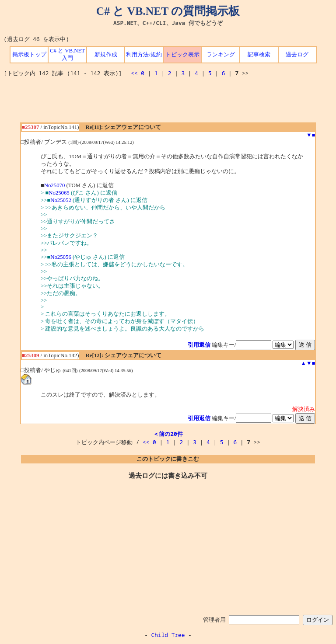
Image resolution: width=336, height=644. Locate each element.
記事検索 (259, 55)
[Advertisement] (168, 103)
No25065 (59, 193)
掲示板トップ (29, 55)
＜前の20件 (168, 434)
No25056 (61, 257)
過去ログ (297, 55)
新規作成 (106, 55)
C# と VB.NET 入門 (67, 54)
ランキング (221, 55)
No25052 (61, 200)
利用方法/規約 (144, 55)
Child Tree (168, 635)
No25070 (55, 185)
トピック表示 (182, 55)
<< (134, 73)
